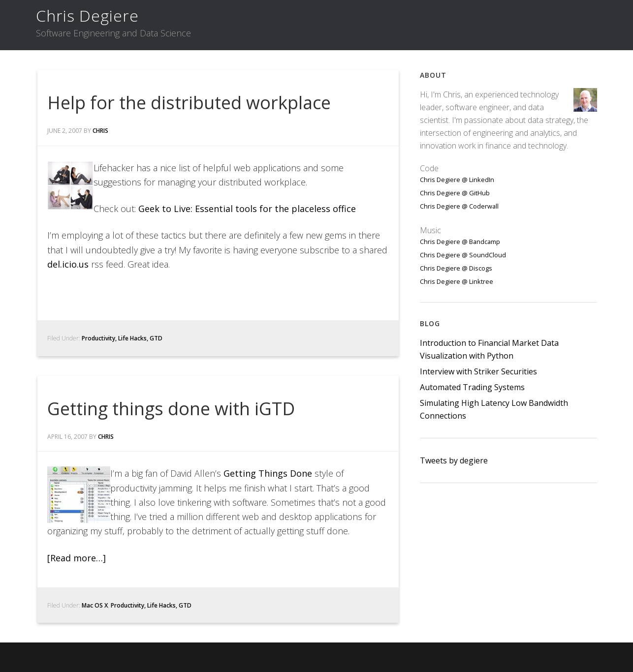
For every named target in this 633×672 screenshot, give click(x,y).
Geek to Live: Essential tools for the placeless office (247, 209)
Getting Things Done (268, 473)
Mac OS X (95, 605)
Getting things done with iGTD (171, 409)
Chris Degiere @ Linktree (457, 281)
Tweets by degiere (454, 460)
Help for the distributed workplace (189, 103)
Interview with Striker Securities (478, 371)
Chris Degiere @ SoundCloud (463, 255)
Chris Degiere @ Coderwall (459, 206)
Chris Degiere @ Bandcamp (460, 242)
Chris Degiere (87, 15)
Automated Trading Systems (472, 387)
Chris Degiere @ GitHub (455, 193)
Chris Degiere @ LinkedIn (457, 180)
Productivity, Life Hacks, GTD (122, 338)
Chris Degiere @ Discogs (456, 268)
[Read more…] (77, 558)
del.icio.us (68, 264)
